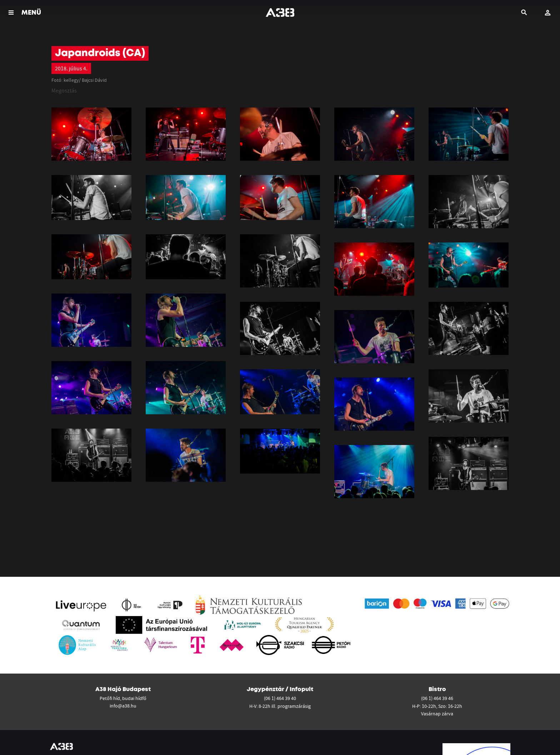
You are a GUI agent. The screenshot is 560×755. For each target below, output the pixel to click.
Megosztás (64, 90)
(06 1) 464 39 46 (437, 698)
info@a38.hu (123, 706)
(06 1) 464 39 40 (280, 698)
